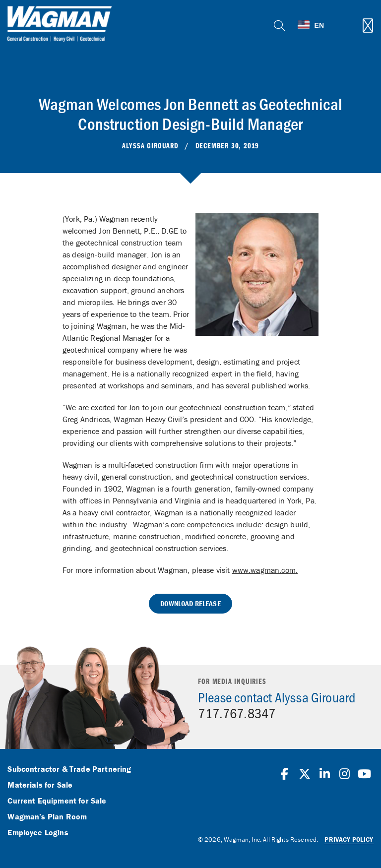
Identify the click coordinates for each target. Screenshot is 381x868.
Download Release (190, 603)
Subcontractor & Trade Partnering (69, 769)
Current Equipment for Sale (57, 801)
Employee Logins (38, 833)
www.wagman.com (264, 570)
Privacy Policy (349, 839)
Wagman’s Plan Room (47, 817)
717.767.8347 (237, 713)
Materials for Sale (40, 785)
